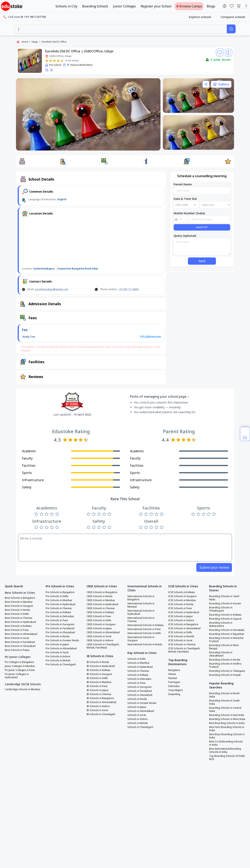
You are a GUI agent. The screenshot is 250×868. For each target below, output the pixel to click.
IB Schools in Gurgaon (99, 674)
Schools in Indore (138, 719)
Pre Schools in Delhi (57, 596)
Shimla (172, 674)
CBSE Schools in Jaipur (99, 628)
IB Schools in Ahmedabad (101, 702)
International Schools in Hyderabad (141, 612)
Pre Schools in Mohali (58, 661)
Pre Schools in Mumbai (59, 600)
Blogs (211, 6)
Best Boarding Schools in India (227, 723)
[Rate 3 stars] (54, 61)
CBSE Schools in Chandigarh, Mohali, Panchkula (103, 646)
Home (25, 42)
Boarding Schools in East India (227, 715)
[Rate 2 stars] (51, 61)
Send (202, 261)
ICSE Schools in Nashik (181, 636)
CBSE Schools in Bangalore (102, 592)
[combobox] (120, 29)
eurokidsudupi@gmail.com (51, 289)
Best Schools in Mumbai (19, 602)
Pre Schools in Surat (57, 653)
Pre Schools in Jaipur (57, 644)
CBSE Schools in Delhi (99, 620)
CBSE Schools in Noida (99, 596)
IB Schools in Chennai (99, 694)
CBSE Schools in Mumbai (101, 600)
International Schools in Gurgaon (141, 639)
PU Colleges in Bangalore (19, 662)
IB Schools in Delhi (97, 678)
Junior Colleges (124, 6)
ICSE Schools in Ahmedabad (184, 628)
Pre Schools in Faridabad (60, 628)
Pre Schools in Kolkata (58, 612)
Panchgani (174, 682)
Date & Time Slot (185, 199)
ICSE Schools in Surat (180, 640)
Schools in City (66, 6)
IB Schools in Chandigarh (101, 714)
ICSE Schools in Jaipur (181, 616)
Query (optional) (185, 236)
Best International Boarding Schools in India (225, 750)
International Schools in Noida (145, 644)
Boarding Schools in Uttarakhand (221, 654)
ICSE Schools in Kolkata (181, 592)
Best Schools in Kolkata (18, 626)
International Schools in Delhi (144, 633)
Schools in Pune (136, 683)
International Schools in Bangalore (141, 598)
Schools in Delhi (137, 659)
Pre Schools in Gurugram (60, 624)
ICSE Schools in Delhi (180, 632)
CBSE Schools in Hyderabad (102, 604)
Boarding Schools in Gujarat (225, 619)
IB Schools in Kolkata (98, 670)
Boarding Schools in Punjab (225, 675)
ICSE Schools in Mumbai (182, 600)
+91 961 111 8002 (129, 289)
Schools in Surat (137, 715)
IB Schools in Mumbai (99, 682)
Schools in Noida (137, 699)
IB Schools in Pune (97, 686)
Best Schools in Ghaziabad (20, 646)
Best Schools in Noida (17, 610)
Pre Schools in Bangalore (60, 592)
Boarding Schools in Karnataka (227, 630)
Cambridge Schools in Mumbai (23, 689)
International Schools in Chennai (141, 620)
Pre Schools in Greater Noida (62, 640)
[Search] (231, 29)
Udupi (35, 42)
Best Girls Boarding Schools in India (227, 729)
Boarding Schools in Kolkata (225, 615)
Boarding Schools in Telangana (227, 671)
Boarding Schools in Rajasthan (227, 634)
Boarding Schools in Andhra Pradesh (225, 665)
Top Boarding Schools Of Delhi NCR (227, 758)
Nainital (173, 678)
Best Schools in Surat (17, 638)
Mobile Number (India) (189, 213)
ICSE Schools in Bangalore (183, 624)
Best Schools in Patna (17, 650)
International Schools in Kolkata (145, 625)
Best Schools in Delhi (17, 614)
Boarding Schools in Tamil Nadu (224, 598)
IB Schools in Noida (98, 662)
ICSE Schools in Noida (181, 604)
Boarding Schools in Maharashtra (221, 624)
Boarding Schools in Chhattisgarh (221, 609)
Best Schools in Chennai (19, 618)
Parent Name (183, 184)
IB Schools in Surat (97, 710)
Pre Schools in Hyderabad (60, 604)
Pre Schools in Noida (58, 636)
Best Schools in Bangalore (20, 598)
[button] (22, 161)
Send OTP (202, 227)
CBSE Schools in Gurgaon (101, 624)
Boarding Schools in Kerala (225, 660)
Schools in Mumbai (138, 663)
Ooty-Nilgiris (176, 690)
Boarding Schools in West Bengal (224, 647)
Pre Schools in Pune (57, 620)
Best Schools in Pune (17, 630)
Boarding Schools (95, 6)
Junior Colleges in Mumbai (20, 666)
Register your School (156, 6)
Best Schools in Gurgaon (19, 606)
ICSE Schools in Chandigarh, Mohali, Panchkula (184, 650)
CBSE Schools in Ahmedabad (103, 632)
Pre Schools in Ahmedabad (61, 648)
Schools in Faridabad (140, 691)
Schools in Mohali (138, 723)
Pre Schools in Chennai (59, 608)
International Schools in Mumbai (141, 605)
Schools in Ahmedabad (141, 711)
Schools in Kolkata (138, 675)
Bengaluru (174, 670)
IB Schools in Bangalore (100, 698)
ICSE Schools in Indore (181, 620)
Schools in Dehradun (139, 679)
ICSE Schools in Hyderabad (184, 612)
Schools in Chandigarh (140, 727)
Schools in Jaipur (137, 707)
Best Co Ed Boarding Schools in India (226, 743)
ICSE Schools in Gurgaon (182, 596)
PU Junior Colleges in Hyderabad (17, 676)
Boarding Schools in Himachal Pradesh (226, 640)
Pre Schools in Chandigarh (61, 665)
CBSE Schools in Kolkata (100, 612)
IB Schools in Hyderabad (101, 666)
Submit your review (214, 567)
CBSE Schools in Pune (99, 616)
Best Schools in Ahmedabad (21, 634)
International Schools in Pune (144, 629)
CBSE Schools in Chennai (101, 608)
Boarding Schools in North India (224, 695)
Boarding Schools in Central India (225, 709)
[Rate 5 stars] (62, 61)
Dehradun (174, 686)
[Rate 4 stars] (58, 61)
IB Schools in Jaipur (98, 690)
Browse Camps (189, 6)
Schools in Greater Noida (142, 703)
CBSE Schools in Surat (99, 636)
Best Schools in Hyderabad (20, 622)
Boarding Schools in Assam (225, 604)
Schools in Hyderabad (140, 667)
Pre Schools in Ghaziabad (60, 632)
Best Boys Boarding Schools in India (227, 736)
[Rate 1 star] (47, 61)
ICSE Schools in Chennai (182, 644)
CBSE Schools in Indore (100, 640)
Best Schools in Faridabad (20, 642)
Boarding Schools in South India (224, 702)
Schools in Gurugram (140, 687)
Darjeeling (174, 694)
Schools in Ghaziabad (140, 695)
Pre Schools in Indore (58, 657)
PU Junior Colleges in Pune (20, 670)
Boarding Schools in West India (227, 719)
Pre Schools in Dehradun (60, 616)
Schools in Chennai (138, 671)
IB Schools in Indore (98, 706)
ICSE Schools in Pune (180, 608)
